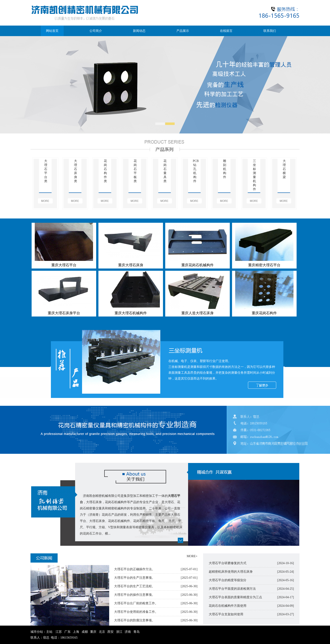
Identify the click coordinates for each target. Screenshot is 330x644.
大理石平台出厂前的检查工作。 (136, 603)
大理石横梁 (284, 169)
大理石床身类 (76, 171)
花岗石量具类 (165, 171)
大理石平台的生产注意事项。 (135, 578)
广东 (67, 632)
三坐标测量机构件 (254, 175)
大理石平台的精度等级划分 (228, 580)
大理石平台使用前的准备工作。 (136, 612)
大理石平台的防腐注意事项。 (135, 620)
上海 (76, 632)
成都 (85, 632)
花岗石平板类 (135, 171)
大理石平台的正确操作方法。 (135, 569)
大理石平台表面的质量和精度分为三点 (235, 597)
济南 (128, 632)
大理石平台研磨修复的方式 (228, 563)
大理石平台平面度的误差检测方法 (232, 589)
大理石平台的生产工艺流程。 (135, 586)
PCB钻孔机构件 (195, 171)
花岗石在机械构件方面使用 (228, 606)
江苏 (59, 632)
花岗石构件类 (105, 171)
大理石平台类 (46, 171)
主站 (49, 632)
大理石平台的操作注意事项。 (135, 595)
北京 (102, 632)
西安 (111, 632)
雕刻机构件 (225, 169)
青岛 (137, 632)
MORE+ (192, 556)
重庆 (93, 632)
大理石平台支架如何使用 (226, 614)
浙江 (119, 632)
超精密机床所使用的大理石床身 (231, 572)
